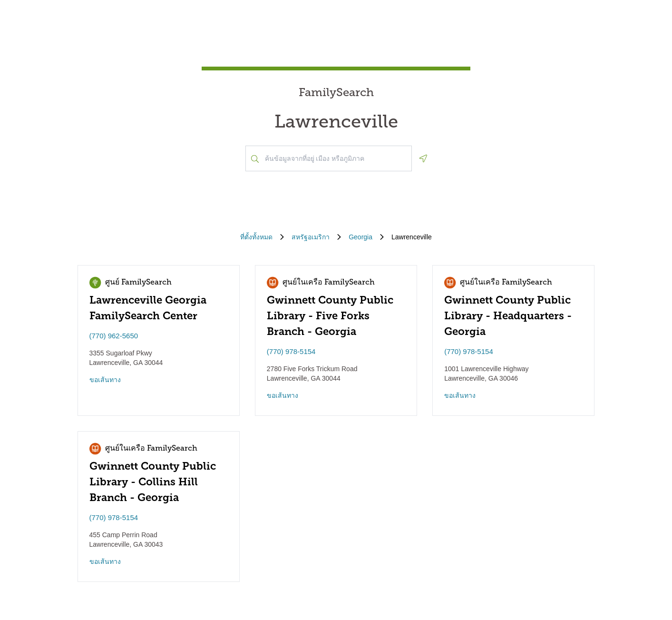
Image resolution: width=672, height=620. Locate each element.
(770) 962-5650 (114, 336)
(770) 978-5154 (291, 351)
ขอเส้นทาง (105, 380)
